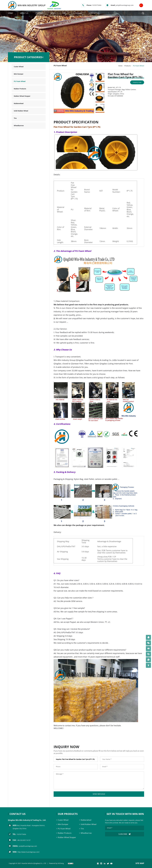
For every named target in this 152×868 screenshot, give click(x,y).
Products (128, 66)
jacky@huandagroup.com (125, 5)
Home (120, 66)
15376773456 (97, 5)
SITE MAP (140, 863)
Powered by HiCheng (56, 863)
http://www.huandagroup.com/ (28, 852)
